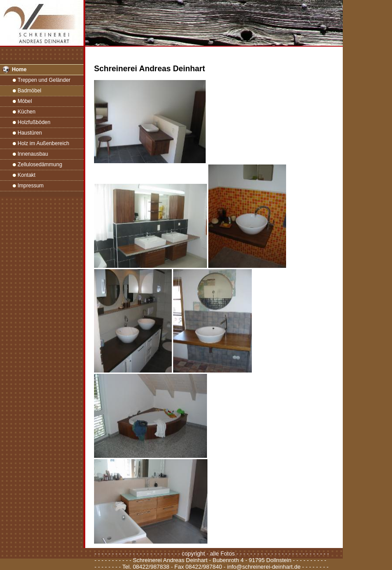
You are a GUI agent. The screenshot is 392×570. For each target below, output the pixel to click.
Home (19, 69)
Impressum (31, 186)
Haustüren (30, 133)
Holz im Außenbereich (43, 143)
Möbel (25, 101)
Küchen (27, 112)
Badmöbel (29, 91)
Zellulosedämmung (40, 164)
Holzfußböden (34, 122)
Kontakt (27, 175)
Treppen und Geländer (44, 80)
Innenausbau (33, 154)
